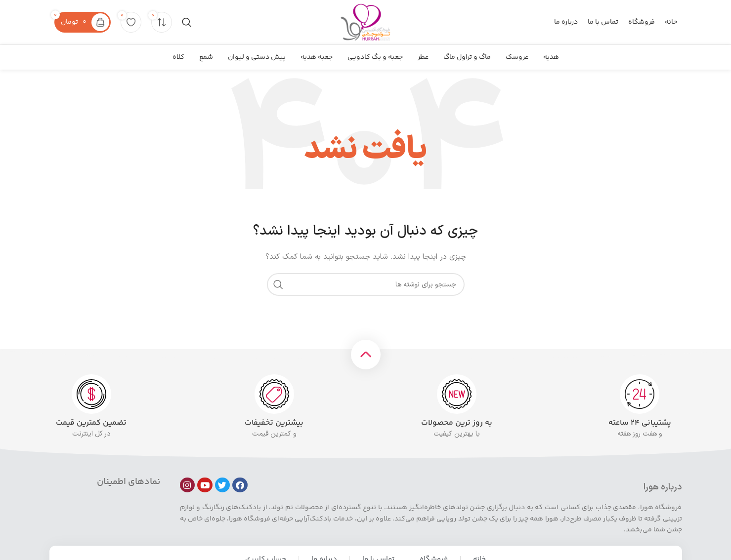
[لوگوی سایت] (365, 22)
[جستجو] (187, 22)
